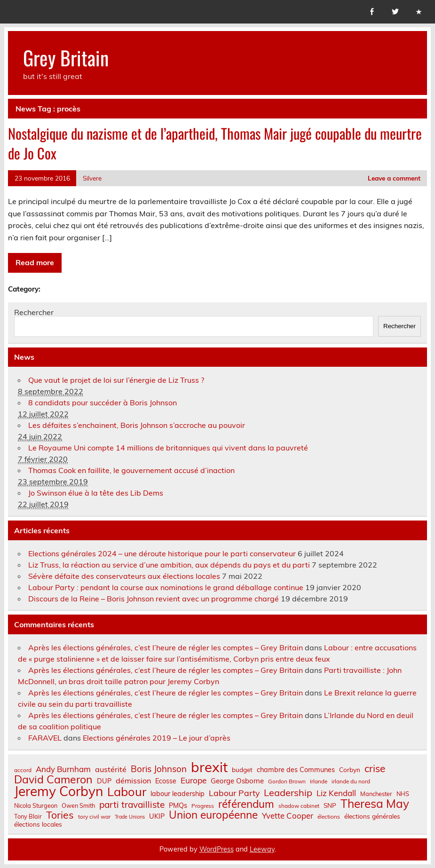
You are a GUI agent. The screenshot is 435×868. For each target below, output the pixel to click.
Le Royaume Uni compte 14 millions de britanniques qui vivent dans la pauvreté (168, 448)
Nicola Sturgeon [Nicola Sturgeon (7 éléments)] (36, 806)
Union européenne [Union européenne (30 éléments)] (213, 815)
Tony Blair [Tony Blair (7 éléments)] (28, 817)
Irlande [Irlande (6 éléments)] (319, 781)
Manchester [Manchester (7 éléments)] (376, 794)
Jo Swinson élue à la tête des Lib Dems (96, 493)
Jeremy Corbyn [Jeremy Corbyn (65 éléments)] (59, 791)
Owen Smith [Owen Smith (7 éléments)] (78, 806)
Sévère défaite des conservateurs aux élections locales (124, 576)
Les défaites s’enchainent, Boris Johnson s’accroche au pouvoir (137, 425)
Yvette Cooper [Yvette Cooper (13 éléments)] (288, 816)
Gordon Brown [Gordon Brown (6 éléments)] (287, 781)
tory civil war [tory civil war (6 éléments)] (94, 817)
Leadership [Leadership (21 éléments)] (288, 793)
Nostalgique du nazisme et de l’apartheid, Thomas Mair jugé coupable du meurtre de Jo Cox (215, 143)
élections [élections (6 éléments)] (329, 817)
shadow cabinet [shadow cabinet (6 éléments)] (299, 806)
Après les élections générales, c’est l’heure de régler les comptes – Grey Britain (166, 647)
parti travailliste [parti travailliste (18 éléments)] (132, 805)
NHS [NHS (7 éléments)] (403, 794)
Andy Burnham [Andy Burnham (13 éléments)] (63, 769)
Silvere (92, 178)
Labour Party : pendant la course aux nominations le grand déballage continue (166, 587)
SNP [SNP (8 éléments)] (330, 805)
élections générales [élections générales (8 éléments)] (372, 816)
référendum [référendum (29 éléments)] (246, 804)
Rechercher (34, 312)
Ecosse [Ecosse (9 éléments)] (166, 781)
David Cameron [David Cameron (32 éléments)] (53, 779)
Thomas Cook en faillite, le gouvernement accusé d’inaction (131, 470)
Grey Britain (66, 57)
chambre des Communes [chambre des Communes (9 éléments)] (296, 770)
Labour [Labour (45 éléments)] (127, 792)
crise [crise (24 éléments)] (375, 769)
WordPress (217, 849)
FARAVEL (45, 738)
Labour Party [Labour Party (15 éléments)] (234, 793)
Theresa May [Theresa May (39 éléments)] (375, 804)
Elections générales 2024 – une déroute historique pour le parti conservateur (162, 553)
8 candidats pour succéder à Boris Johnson (103, 402)
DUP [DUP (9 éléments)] (104, 781)
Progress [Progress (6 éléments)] (203, 806)
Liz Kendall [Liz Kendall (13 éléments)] (336, 793)
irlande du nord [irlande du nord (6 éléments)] (351, 781)
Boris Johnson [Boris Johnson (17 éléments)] (159, 769)
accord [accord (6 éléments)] (23, 770)
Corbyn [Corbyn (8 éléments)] (350, 770)
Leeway (262, 849)
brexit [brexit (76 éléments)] (209, 767)
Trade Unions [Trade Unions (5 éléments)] (130, 817)
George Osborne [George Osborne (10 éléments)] (237, 781)
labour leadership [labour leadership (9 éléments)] (178, 794)
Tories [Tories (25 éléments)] (60, 815)
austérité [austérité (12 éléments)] (111, 769)
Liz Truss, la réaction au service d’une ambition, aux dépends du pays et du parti (169, 565)
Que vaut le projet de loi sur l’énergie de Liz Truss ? (116, 380)
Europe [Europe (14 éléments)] (194, 780)
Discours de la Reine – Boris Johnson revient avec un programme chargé (154, 599)
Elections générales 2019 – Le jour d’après (157, 738)
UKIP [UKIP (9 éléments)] (157, 816)
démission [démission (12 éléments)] (133, 781)
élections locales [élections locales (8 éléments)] (38, 824)
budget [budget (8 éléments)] (242, 770)
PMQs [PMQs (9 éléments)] (178, 805)
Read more (35, 262)
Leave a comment (394, 178)
